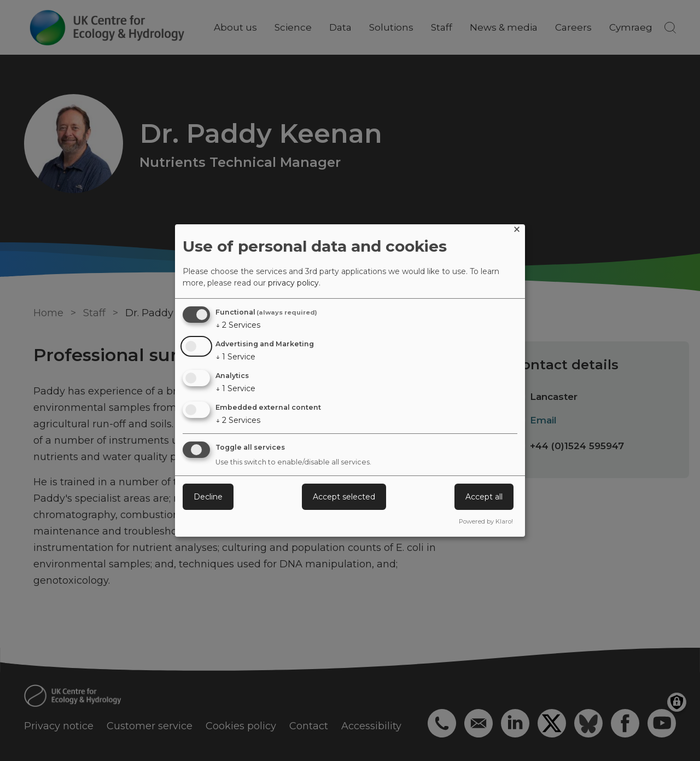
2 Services (238, 325)
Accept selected (344, 497)
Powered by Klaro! (486, 521)
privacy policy (293, 283)
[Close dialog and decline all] (517, 231)
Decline (208, 497)
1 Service (235, 357)
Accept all (484, 497)
